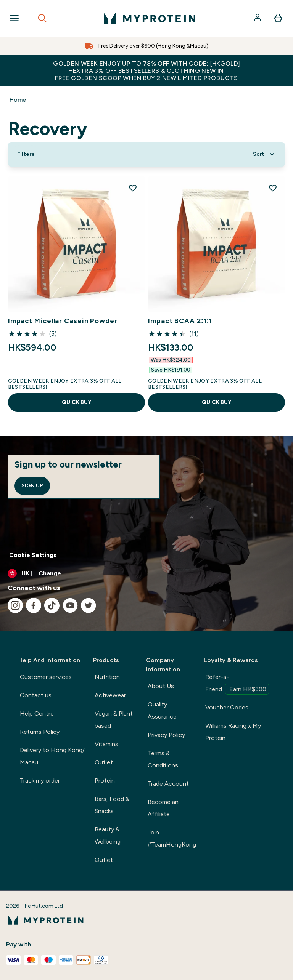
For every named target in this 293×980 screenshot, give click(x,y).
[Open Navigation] (14, 18)
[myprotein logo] (150, 18)
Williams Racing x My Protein (233, 732)
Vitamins (106, 744)
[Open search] (42, 18)
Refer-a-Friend (237, 684)
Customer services (46, 677)
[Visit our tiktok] (52, 605)
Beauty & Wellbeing (108, 835)
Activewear (110, 695)
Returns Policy (40, 732)
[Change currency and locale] (146, 573)
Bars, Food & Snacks (112, 805)
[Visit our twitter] (89, 605)
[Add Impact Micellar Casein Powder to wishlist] (133, 188)
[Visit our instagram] (15, 605)
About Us (161, 686)
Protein (105, 781)
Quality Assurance (162, 710)
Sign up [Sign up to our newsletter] (32, 486)
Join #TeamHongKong (172, 838)
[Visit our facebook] (34, 605)
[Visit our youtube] (70, 605)
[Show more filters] (26, 154)
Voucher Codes (227, 707)
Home (18, 100)
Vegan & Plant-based (115, 720)
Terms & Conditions (163, 759)
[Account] (258, 18)
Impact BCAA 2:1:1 (180, 321)
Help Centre (37, 713)
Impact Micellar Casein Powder (63, 321)
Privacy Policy (166, 735)
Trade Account (168, 784)
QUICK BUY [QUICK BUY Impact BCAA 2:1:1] (217, 402)
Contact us (36, 695)
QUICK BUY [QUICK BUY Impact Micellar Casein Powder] (76, 402)
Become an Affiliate (163, 808)
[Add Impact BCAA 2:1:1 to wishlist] (273, 188)
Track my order (40, 781)
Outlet (104, 762)
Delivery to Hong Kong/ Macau (52, 756)
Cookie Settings (33, 555)
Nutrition (107, 677)
